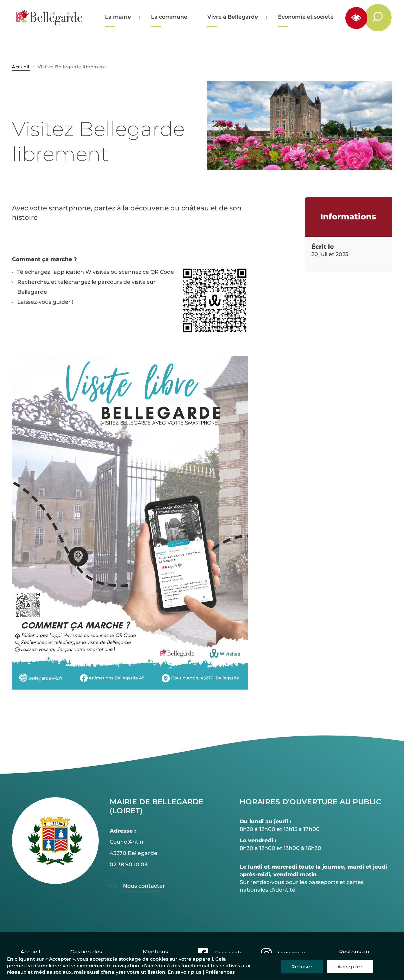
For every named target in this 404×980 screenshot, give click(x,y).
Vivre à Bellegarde (233, 17)
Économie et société (306, 17)
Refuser (302, 967)
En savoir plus (184, 972)
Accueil (21, 67)
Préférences (220, 972)
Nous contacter (144, 886)
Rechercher (381, 17)
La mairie (118, 17)
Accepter (350, 967)
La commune (169, 17)
